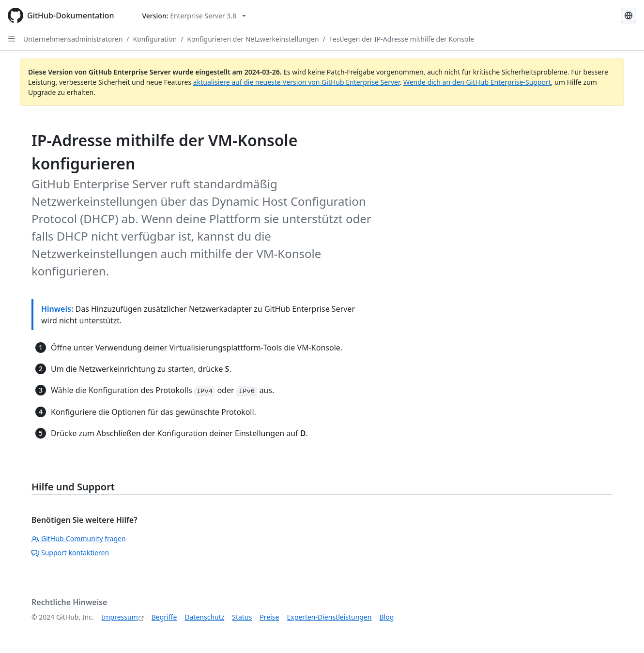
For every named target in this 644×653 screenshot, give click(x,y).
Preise (269, 617)
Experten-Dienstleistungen (329, 617)
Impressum (120, 617)
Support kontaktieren (70, 553)
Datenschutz (204, 617)
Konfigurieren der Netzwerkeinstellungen (253, 39)
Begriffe (164, 617)
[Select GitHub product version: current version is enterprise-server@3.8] (194, 16)
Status (242, 617)
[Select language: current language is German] (629, 15)
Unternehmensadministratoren (73, 39)
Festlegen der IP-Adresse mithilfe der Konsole (402, 39)
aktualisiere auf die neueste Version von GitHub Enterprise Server (297, 82)
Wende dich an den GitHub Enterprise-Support (477, 82)
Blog (387, 617)
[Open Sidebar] (12, 39)
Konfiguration (155, 39)
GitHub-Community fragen (79, 539)
